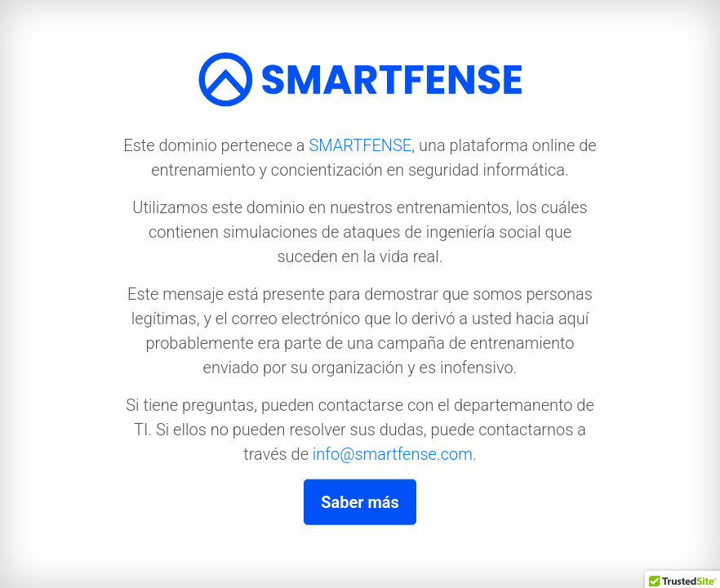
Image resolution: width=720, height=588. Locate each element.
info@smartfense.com (393, 453)
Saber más (360, 501)
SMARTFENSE (360, 145)
